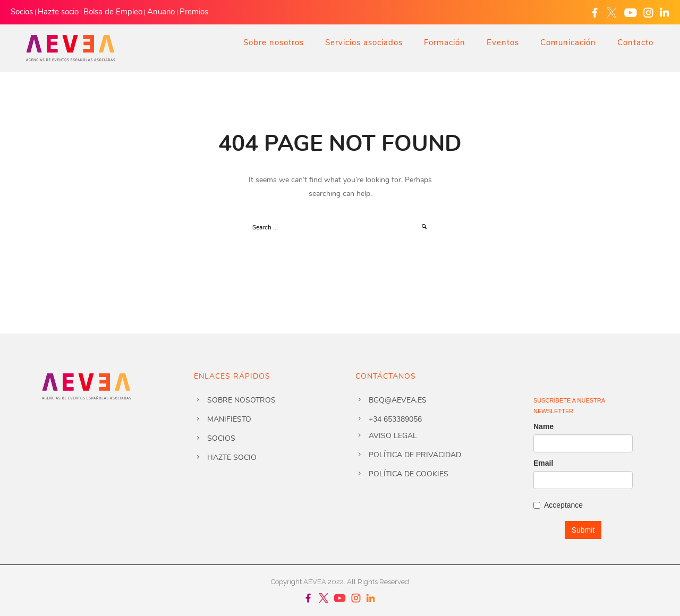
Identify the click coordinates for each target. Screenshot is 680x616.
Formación (445, 42)
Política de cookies (409, 474)
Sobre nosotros (274, 42)
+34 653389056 (395, 419)
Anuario (161, 12)
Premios (194, 12)
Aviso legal (393, 436)
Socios (22, 12)
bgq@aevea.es (398, 400)
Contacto (635, 42)
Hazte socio (58, 12)
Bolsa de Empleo (113, 12)
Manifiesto (229, 419)
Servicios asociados (364, 42)
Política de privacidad (415, 455)
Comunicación (568, 42)
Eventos (503, 42)
